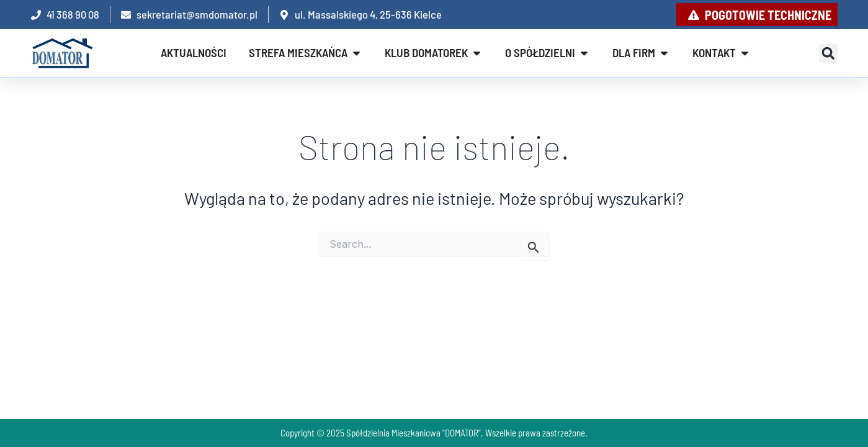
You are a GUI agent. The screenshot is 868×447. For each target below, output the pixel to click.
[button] (828, 53)
